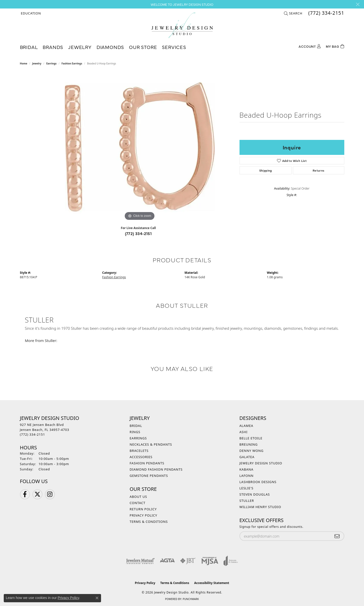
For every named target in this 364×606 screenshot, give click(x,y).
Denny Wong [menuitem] (252, 451)
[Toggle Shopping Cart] (335, 46)
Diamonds (110, 47)
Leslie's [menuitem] (246, 488)
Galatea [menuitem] (247, 457)
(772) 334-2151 (138, 233)
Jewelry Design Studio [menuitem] (261, 463)
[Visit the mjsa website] (210, 561)
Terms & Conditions (149, 522)
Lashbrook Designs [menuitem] (258, 482)
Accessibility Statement (212, 583)
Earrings (51, 63)
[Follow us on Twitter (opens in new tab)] (37, 494)
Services (174, 47)
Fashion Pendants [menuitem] (147, 463)
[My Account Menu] (310, 46)
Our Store (143, 47)
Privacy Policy (144, 515)
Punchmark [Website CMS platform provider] (191, 599)
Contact (138, 503)
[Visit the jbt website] (188, 561)
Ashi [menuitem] (244, 432)
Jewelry (80, 47)
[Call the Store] (33, 434)
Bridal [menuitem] (136, 426)
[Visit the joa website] (231, 561)
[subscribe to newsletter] (337, 536)
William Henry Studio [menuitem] (260, 507)
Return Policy (143, 509)
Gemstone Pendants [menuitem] (149, 476)
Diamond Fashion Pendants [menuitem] (156, 469)
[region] (140, 147)
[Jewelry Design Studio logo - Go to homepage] (182, 25)
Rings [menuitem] (135, 432)
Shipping (266, 170)
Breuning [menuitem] (249, 444)
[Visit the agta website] (167, 561)
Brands (53, 47)
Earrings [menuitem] (138, 438)
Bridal (29, 47)
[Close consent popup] (97, 598)
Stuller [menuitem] (247, 501)
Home (24, 63)
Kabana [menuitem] (246, 469)
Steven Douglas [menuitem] (255, 494)
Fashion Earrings (72, 63)
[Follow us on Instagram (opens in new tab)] (50, 494)
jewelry (37, 63)
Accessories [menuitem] (141, 457)
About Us (138, 497)
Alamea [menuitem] (246, 426)
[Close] (358, 4)
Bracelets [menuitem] (139, 451)
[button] (31, 13)
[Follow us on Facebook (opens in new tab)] (25, 494)
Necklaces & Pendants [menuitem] (151, 444)
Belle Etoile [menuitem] (251, 438)
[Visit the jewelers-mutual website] (140, 561)
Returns (319, 170)
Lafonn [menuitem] (247, 476)
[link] (326, 13)
